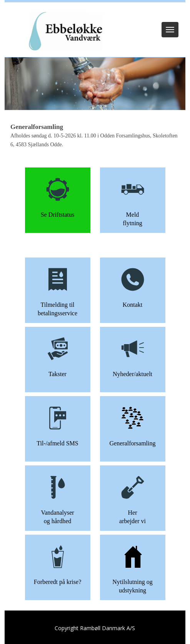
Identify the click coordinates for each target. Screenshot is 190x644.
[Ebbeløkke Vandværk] (65, 32)
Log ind (95, 12)
